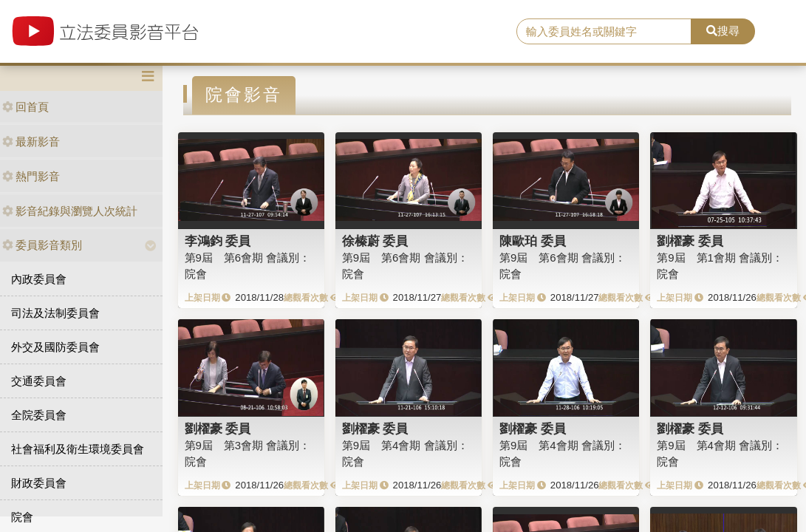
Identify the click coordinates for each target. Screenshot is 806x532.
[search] (604, 32)
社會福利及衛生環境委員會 (78, 449)
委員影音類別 (42, 245)
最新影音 (31, 141)
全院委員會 (39, 415)
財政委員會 (39, 483)
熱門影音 (31, 176)
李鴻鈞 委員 (218, 241)
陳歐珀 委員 (533, 241)
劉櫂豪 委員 (690, 241)
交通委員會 (39, 381)
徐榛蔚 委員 (375, 241)
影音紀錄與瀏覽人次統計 (70, 211)
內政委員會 (39, 279)
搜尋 (723, 31)
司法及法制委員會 (55, 313)
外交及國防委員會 (55, 347)
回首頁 (25, 107)
